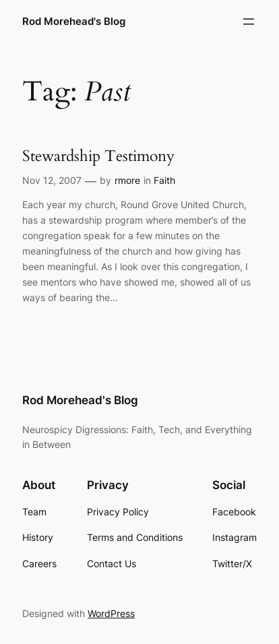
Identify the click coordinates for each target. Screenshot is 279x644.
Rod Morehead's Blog (74, 22)
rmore (127, 180)
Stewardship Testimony (98, 156)
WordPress (111, 613)
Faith (164, 180)
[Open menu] (249, 22)
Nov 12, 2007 (52, 180)
